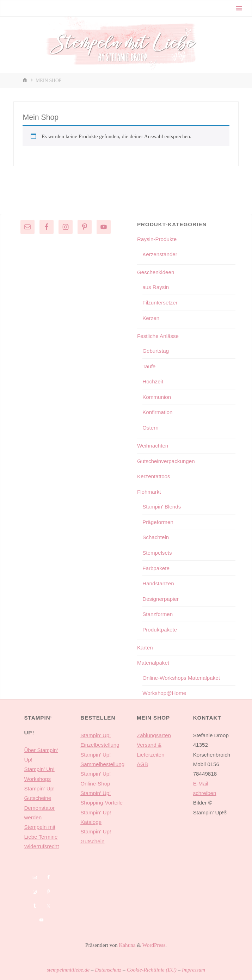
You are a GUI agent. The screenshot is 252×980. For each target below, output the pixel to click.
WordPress (154, 945)
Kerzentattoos (154, 476)
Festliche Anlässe (158, 336)
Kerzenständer (160, 254)
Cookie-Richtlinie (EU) (151, 970)
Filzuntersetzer (160, 303)
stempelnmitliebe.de (68, 970)
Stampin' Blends (162, 507)
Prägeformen (158, 522)
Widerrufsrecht (41, 846)
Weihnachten (153, 446)
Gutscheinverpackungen (166, 461)
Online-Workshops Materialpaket (181, 678)
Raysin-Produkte (157, 239)
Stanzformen (158, 614)
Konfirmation (157, 412)
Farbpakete (156, 568)
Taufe (149, 366)
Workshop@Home (164, 693)
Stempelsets (157, 553)
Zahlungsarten (154, 735)
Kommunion (157, 397)
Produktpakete (160, 630)
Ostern (150, 428)
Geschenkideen (156, 272)
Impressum (193, 970)
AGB (142, 764)
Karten (145, 648)
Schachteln (156, 537)
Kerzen (151, 318)
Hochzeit (153, 381)
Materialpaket (153, 663)
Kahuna (127, 945)
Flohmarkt (149, 492)
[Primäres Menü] (239, 8)
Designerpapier (161, 599)
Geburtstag (156, 351)
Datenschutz (108, 970)
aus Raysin (156, 287)
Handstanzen (158, 583)
